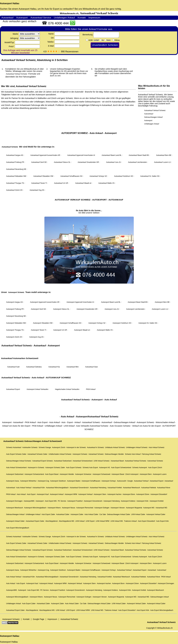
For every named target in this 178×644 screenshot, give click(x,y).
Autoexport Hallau (10, 3)
